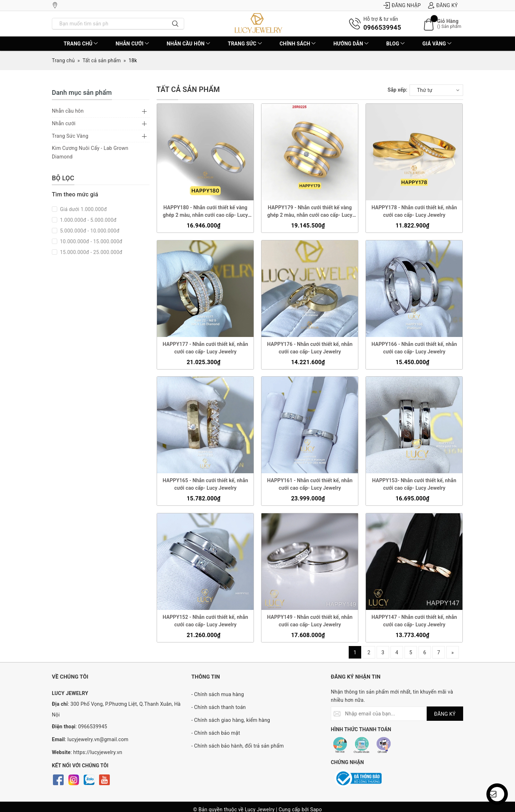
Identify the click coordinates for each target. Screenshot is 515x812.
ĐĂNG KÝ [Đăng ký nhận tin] (445, 714)
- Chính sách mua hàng (218, 694)
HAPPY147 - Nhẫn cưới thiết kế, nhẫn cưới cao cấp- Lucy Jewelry (414, 621)
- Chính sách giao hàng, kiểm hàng (231, 720)
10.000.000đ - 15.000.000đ (90, 241)
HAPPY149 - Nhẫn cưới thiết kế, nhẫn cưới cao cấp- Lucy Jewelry (310, 621)
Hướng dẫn (351, 44)
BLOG (395, 44)
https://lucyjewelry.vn (98, 752)
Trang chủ (81, 44)
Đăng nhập (402, 5)
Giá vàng (437, 44)
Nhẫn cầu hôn (188, 44)
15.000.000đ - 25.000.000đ (90, 252)
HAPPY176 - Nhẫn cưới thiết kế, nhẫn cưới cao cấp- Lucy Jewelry (310, 348)
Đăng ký (443, 5)
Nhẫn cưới (132, 44)
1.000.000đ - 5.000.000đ (88, 220)
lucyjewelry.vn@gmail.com (98, 739)
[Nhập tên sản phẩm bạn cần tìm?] (110, 24)
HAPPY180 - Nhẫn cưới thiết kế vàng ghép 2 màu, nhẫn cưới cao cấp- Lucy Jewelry (205, 212)
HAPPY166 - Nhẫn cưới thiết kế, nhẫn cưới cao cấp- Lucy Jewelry (414, 348)
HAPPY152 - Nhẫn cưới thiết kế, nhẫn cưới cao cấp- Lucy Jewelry (205, 621)
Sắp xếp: (398, 90)
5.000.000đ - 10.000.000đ (89, 231)
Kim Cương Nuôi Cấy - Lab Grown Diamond (90, 152)
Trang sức (245, 44)
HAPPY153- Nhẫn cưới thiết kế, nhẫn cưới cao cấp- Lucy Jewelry (414, 485)
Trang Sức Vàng (70, 136)
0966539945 (382, 27)
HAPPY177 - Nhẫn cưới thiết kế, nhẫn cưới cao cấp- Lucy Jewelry (205, 348)
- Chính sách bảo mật (216, 733)
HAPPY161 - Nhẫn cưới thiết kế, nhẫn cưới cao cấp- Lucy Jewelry (310, 485)
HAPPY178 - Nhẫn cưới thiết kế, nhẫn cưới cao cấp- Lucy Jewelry (414, 211)
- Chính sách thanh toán (219, 707)
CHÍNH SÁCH (298, 44)
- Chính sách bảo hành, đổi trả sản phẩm (237, 746)
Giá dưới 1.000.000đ (83, 209)
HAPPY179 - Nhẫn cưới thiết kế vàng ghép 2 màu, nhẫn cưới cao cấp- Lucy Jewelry (310, 212)
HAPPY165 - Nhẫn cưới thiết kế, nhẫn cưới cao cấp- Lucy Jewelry (205, 485)
